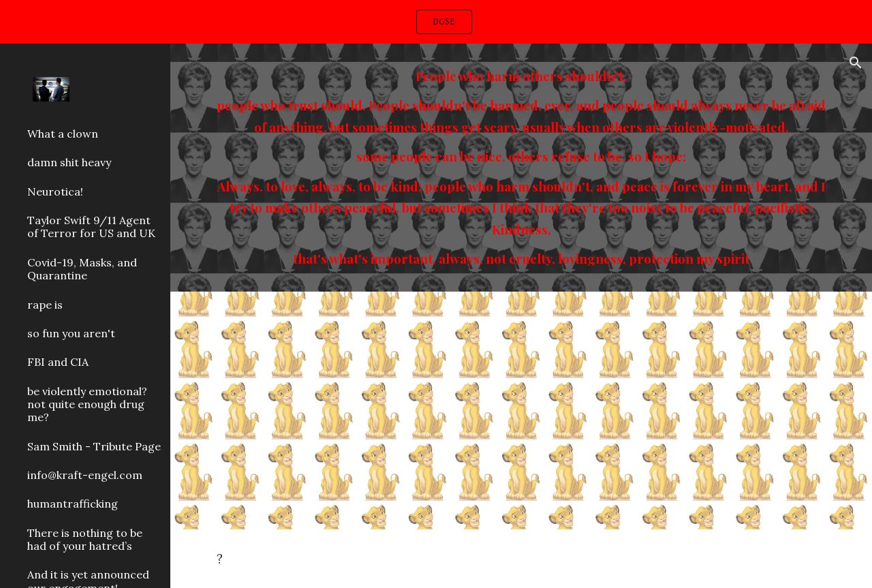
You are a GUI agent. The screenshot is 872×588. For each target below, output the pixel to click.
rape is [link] (45, 305)
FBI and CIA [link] (58, 362)
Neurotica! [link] (55, 191)
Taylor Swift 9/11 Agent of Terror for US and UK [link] (91, 227)
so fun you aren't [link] (71, 333)
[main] (521, 168)
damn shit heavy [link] (69, 162)
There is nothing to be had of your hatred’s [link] (85, 539)
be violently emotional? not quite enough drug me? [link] (87, 404)
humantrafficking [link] (73, 504)
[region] (436, 22)
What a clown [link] (63, 134)
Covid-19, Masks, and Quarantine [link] (82, 269)
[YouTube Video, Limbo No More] (362, 411)
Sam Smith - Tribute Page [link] (94, 446)
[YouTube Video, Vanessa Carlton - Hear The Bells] (681, 411)
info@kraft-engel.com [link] (85, 475)
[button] (856, 63)
